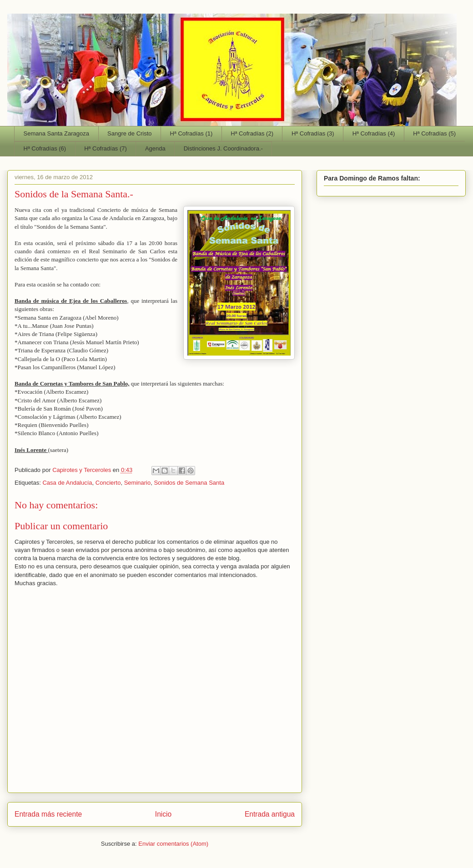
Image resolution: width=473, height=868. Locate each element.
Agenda (155, 148)
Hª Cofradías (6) (45, 148)
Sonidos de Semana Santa (189, 483)
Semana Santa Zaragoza (57, 133)
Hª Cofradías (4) (374, 133)
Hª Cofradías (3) (313, 133)
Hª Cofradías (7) (106, 148)
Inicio (163, 814)
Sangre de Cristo (130, 133)
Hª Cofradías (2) (252, 133)
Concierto (108, 483)
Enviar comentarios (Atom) (173, 844)
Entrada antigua (270, 814)
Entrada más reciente (48, 814)
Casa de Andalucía (67, 483)
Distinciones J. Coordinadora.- (223, 148)
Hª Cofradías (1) (191, 133)
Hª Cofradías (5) (434, 133)
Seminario (138, 483)
